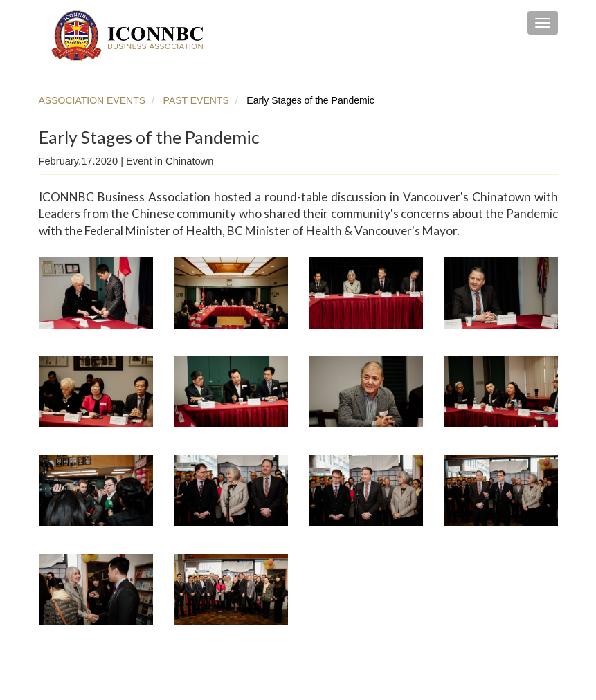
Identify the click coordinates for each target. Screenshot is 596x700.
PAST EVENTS (195, 100)
